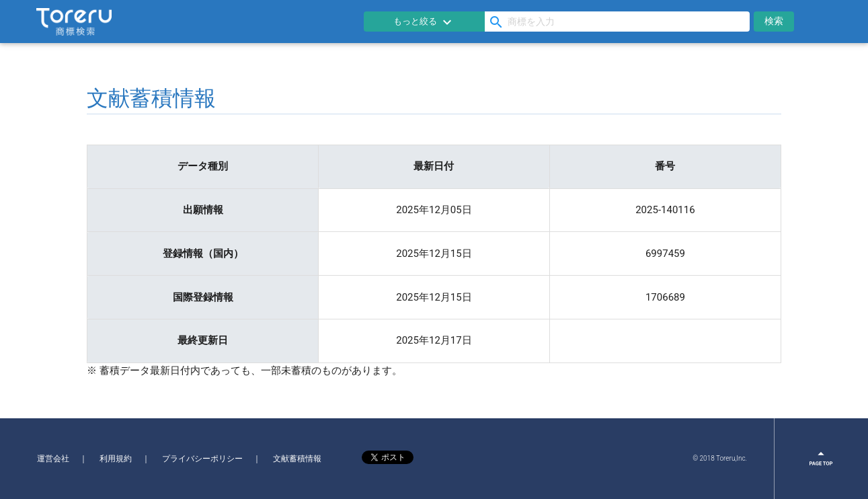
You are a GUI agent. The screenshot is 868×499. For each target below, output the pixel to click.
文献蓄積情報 (297, 459)
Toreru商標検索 (74, 22)
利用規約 (116, 459)
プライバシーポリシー (202, 459)
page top (822, 459)
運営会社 (53, 459)
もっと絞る (424, 22)
